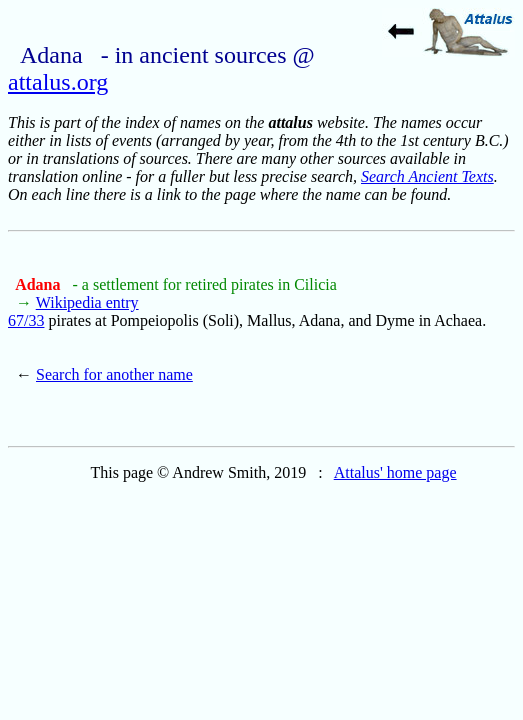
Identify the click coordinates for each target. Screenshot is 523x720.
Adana (39, 284)
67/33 (26, 320)
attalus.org (58, 82)
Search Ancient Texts (427, 176)
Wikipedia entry (87, 302)
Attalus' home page (395, 472)
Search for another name (114, 374)
